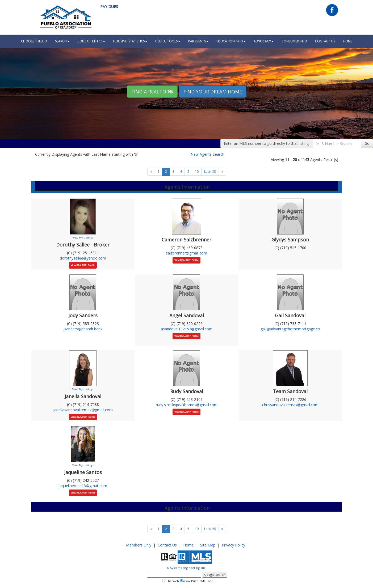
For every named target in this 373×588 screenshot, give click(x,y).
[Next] (151, 172)
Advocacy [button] (264, 41)
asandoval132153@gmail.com (187, 329)
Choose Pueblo (34, 41)
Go (367, 143)
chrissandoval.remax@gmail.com (290, 405)
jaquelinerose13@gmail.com (83, 486)
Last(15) (210, 172)
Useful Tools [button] (168, 41)
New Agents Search (208, 154)
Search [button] (62, 41)
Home (188, 545)
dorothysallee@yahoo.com (83, 258)
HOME (348, 41)
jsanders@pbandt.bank (83, 329)
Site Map (208, 545)
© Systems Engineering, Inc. (187, 568)
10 (197, 172)
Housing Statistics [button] (130, 41)
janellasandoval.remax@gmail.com (83, 410)
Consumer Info (294, 41)
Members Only (139, 545)
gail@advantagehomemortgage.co (290, 329)
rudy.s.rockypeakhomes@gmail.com (187, 405)
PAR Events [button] (198, 41)
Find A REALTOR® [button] (152, 92)
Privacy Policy (233, 545)
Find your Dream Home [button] (213, 92)
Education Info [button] (231, 41)
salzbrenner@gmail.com (186, 253)
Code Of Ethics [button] (91, 41)
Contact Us (325, 41)
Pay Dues (109, 7)
